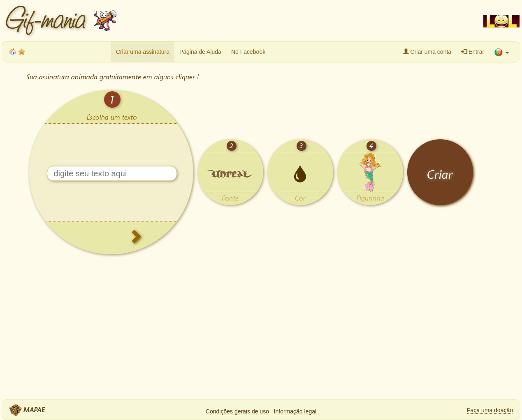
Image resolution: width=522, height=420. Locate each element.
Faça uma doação (490, 410)
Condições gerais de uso (237, 411)
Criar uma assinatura (143, 52)
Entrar (473, 52)
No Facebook (248, 52)
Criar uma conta (427, 52)
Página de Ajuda (200, 52)
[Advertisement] (298, 21)
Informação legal (295, 411)
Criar (440, 174)
